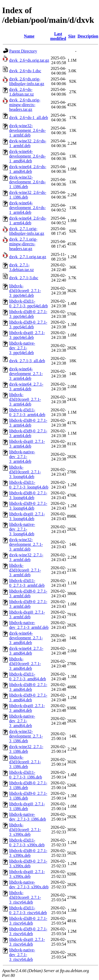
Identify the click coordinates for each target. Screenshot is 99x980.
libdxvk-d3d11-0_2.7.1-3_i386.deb (26, 775)
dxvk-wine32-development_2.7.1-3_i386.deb (26, 736)
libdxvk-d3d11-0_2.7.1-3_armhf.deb (27, 583)
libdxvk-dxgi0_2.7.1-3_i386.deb (27, 806)
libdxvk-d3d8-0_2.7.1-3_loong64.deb (28, 495)
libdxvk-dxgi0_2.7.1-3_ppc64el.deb (27, 335)
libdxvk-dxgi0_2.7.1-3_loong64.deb (27, 516)
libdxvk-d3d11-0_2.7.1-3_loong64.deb (29, 485)
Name (29, 36)
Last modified (58, 36)
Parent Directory (23, 51)
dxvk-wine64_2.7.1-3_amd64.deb (26, 651)
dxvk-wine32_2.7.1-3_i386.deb (26, 749)
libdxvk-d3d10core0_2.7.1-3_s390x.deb (25, 830)
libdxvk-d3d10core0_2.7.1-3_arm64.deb (25, 399)
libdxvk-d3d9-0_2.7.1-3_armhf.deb (28, 604)
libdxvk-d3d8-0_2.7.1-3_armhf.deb (28, 593)
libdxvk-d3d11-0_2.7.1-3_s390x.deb (27, 842)
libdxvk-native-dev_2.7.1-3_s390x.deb (29, 885)
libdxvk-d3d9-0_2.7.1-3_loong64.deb (28, 506)
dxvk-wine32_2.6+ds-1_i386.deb (28, 195)
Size (72, 36)
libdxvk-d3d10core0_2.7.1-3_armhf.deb (25, 570)
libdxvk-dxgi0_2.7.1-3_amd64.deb (27, 708)
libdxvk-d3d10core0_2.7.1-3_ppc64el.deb (25, 291)
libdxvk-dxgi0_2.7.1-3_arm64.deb (27, 444)
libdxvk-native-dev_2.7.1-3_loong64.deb (22, 529)
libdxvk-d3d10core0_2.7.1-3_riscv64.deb (25, 897)
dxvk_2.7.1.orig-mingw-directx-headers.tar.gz (23, 244)
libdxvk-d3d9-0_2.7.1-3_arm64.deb (28, 433)
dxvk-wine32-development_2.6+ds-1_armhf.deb (27, 130)
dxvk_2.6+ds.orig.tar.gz (29, 60)
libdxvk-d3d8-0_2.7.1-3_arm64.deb (28, 423)
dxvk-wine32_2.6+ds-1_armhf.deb (28, 143)
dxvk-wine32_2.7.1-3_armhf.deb (26, 557)
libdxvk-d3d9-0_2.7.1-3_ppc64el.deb (28, 325)
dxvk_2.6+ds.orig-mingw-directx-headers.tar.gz (25, 105)
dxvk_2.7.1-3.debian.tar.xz (22, 267)
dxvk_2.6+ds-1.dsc (25, 71)
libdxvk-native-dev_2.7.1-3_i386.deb (28, 817)
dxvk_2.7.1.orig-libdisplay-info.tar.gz (27, 231)
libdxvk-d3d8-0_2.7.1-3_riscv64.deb (28, 921)
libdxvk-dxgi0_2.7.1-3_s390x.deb (27, 874)
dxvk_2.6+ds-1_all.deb (29, 118)
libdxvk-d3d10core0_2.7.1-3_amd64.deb (25, 664)
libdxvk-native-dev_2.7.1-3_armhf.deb (29, 625)
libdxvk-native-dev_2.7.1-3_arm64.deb (22, 457)
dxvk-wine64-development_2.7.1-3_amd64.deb (26, 638)
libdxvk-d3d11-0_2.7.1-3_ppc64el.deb (28, 304)
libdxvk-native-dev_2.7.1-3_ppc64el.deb (22, 348)
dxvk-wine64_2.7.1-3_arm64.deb (26, 387)
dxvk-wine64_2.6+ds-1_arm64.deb (28, 221)
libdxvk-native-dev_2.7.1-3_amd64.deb (22, 721)
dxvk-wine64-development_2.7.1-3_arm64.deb (26, 374)
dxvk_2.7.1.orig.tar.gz (28, 257)
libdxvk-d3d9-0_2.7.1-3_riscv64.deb (28, 931)
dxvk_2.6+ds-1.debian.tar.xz (22, 92)
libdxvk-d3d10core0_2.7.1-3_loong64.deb (25, 472)
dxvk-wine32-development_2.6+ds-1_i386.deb (27, 182)
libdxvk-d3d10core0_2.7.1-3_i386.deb (25, 762)
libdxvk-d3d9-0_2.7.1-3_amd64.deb (28, 698)
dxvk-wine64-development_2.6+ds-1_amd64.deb (27, 156)
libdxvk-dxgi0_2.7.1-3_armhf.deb (27, 615)
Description (88, 36)
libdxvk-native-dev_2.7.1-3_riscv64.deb (22, 955)
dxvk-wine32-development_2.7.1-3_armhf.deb (26, 544)
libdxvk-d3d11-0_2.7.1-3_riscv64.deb (28, 910)
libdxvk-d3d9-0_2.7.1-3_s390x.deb (28, 864)
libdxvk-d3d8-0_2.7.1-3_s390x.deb (28, 853)
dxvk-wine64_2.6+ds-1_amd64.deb (28, 169)
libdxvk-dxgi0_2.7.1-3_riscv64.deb (27, 942)
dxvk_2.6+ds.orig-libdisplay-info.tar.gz (27, 81)
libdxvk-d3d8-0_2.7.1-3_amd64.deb (28, 687)
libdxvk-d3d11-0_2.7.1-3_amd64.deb (28, 676)
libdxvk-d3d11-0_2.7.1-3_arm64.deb (27, 412)
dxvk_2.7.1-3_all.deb (27, 361)
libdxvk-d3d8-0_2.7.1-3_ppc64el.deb (28, 314)
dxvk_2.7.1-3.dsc (24, 278)
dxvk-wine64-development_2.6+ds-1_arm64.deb (27, 208)
